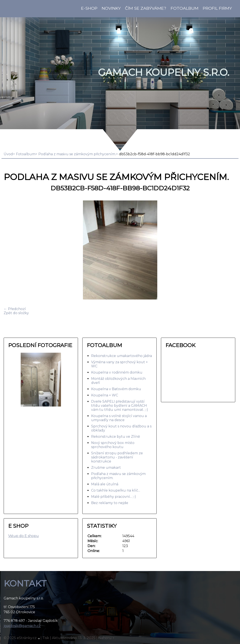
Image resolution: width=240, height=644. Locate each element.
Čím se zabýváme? (146, 8)
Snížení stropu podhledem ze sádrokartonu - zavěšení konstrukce (117, 457)
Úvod (8, 154)
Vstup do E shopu (23, 536)
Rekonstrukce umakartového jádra (122, 356)
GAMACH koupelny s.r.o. (164, 72)
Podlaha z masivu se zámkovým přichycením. (77, 154)
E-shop (89, 8)
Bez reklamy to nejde (110, 503)
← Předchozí (15, 309)
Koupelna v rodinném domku (117, 372)
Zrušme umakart (106, 468)
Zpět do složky (16, 313)
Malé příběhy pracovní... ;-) (114, 497)
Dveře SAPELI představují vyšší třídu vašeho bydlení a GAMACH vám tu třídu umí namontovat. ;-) (120, 406)
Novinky (111, 8)
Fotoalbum (185, 8)
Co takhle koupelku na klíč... (116, 490)
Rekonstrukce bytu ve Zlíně (116, 437)
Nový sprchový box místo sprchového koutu (113, 445)
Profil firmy (217, 8)
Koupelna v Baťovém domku (116, 389)
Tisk (46, 638)
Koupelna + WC (105, 395)
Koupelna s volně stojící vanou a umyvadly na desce (119, 418)
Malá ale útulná (105, 484)
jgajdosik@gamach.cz (22, 626)
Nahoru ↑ (106, 638)
